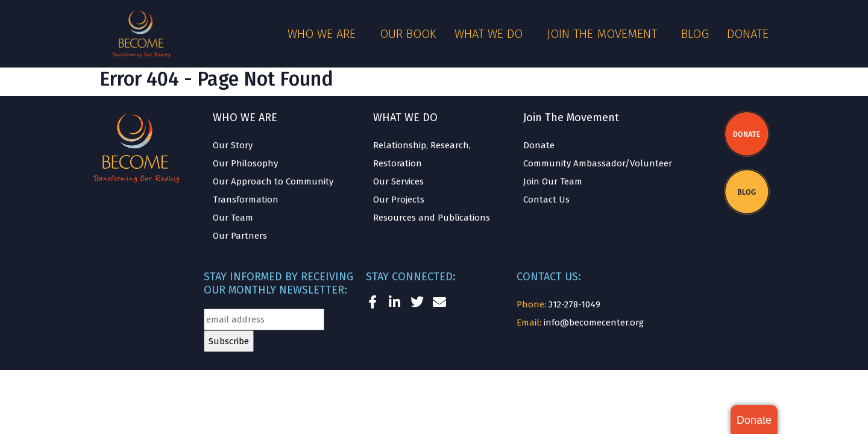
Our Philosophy (245, 163)
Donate (748, 34)
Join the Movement (605, 34)
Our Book (408, 34)
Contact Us (546, 200)
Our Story (233, 145)
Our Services (398, 181)
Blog (695, 34)
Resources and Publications (432, 218)
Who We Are (325, 34)
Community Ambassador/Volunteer (598, 163)
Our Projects (399, 200)
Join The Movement (571, 118)
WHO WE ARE (245, 118)
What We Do (492, 34)
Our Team (233, 218)
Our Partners (240, 236)
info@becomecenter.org (594, 322)
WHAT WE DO (405, 118)
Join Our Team (553, 181)
